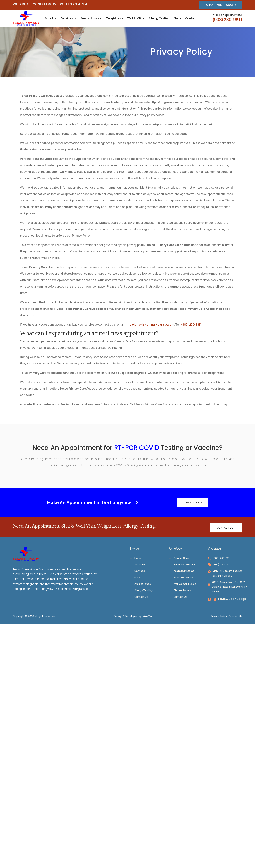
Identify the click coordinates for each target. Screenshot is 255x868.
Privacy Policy (219, 616)
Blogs (177, 18)
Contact (191, 18)
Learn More (192, 502)
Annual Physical (91, 18)
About (49, 18)
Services (67, 18)
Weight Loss (115, 18)
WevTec (148, 616)
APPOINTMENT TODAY (220, 5)
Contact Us (225, 528)
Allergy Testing (159, 18)
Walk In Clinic (136, 18)
